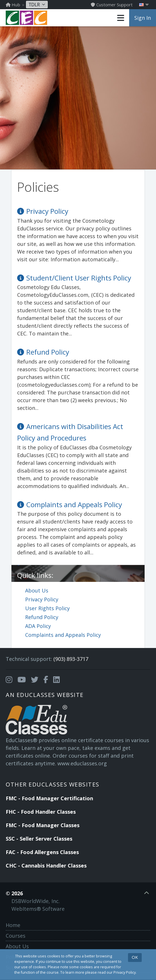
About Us (37, 590)
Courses (16, 936)
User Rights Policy (47, 608)
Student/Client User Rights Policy (79, 278)
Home (13, 925)
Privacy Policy (42, 599)
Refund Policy (42, 617)
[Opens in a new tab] (9, 680)
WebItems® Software (38, 909)
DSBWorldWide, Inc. (36, 901)
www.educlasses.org (82, 763)
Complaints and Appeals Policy (63, 635)
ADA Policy (38, 626)
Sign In (143, 18)
